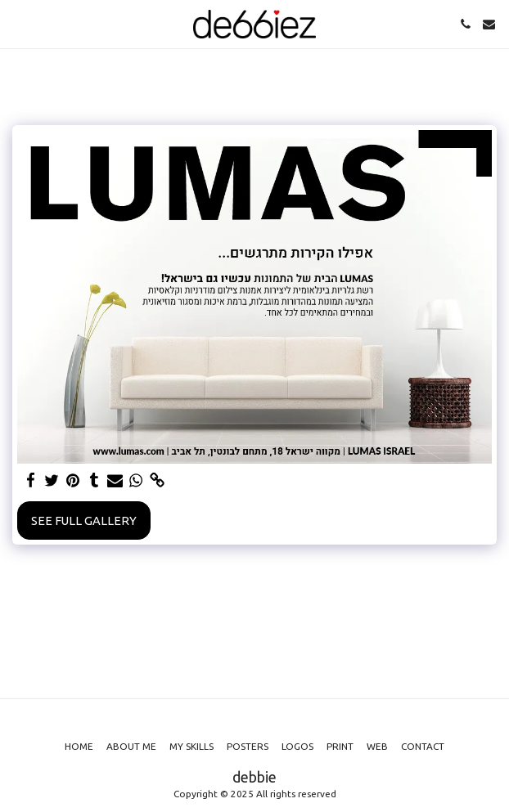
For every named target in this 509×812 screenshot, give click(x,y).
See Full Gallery (84, 520)
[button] (18, 23)
